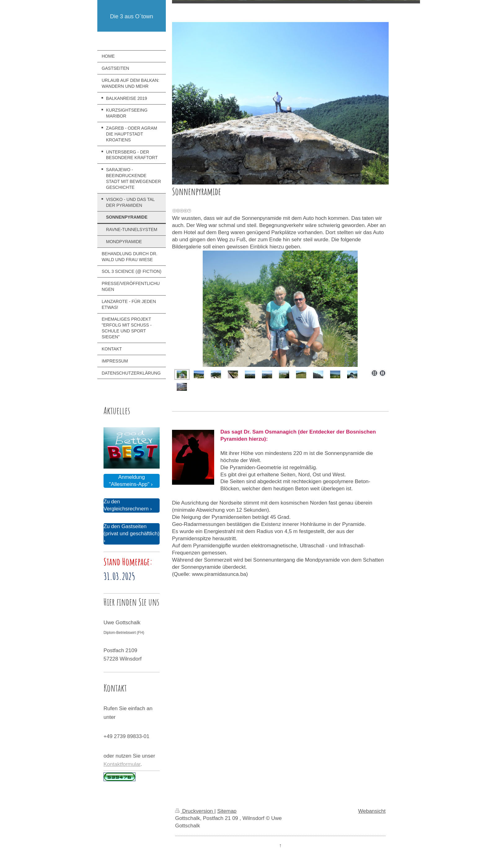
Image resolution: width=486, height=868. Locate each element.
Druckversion (195, 811)
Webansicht (372, 811)
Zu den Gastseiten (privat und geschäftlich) (131, 530)
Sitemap (227, 811)
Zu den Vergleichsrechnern (126, 505)
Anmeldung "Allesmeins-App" (129, 481)
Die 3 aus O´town (132, 16)
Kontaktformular (122, 764)
